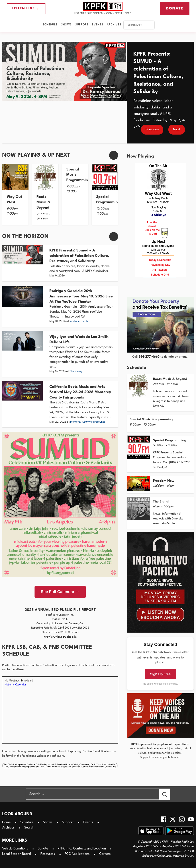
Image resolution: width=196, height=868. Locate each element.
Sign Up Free (160, 674)
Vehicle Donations (15, 849)
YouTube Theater (80, 321)
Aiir (191, 856)
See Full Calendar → (60, 592)
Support (82, 25)
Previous (152, 130)
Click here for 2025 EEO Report (60, 632)
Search (29, 828)
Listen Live (26, 9)
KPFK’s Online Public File (60, 637)
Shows (66, 25)
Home (6, 822)
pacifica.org (57, 756)
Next (177, 130)
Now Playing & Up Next (36, 155)
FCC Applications (77, 854)
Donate (175, 8)
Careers (105, 854)
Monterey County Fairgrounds (88, 422)
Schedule (50, 25)
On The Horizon (25, 237)
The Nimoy (76, 372)
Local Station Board (16, 854)
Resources (48, 854)
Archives (114, 25)
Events (98, 25)
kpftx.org (76, 752)
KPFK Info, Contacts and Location (82, 849)
